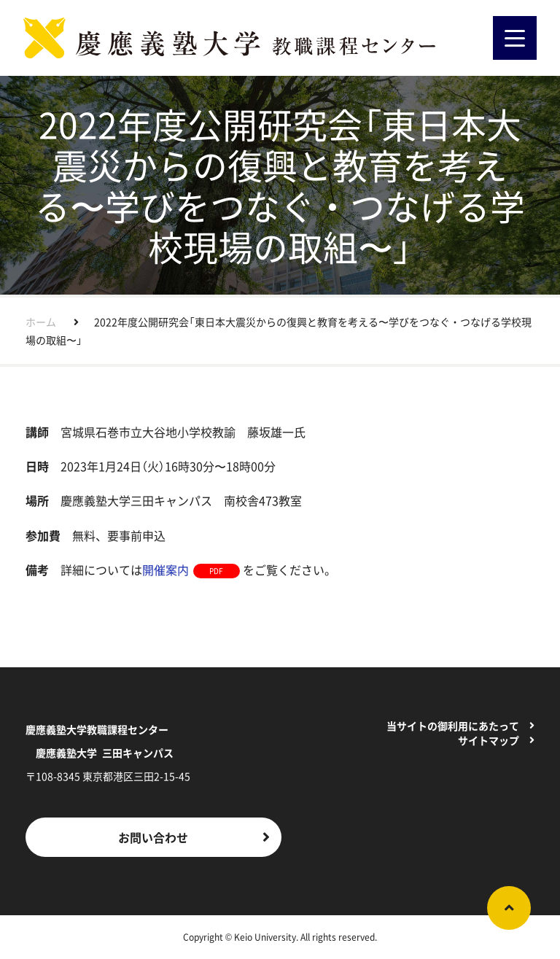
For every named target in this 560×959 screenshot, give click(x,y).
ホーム (41, 322)
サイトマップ (489, 740)
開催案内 (166, 570)
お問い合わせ (153, 837)
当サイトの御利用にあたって (453, 726)
